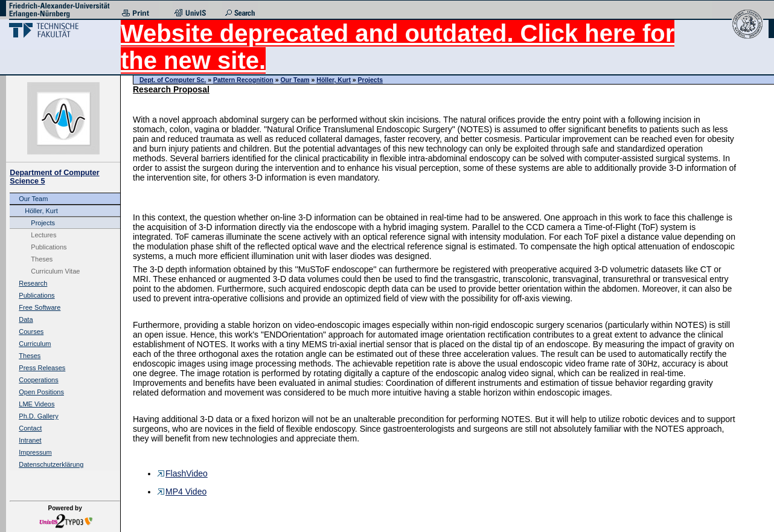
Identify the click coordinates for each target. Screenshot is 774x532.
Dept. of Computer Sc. (173, 80)
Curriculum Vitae (55, 271)
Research (33, 283)
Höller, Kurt (41, 211)
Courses (31, 332)
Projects (43, 223)
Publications (49, 247)
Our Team (33, 199)
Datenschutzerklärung (51, 464)
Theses (42, 259)
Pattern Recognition (243, 80)
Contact (30, 428)
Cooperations (38, 380)
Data (26, 319)
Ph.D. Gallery (38, 416)
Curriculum (35, 344)
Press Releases (42, 368)
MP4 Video (182, 492)
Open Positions (41, 392)
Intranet (30, 440)
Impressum (35, 452)
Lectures (43, 235)
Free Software (40, 307)
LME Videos (37, 404)
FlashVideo (182, 473)
